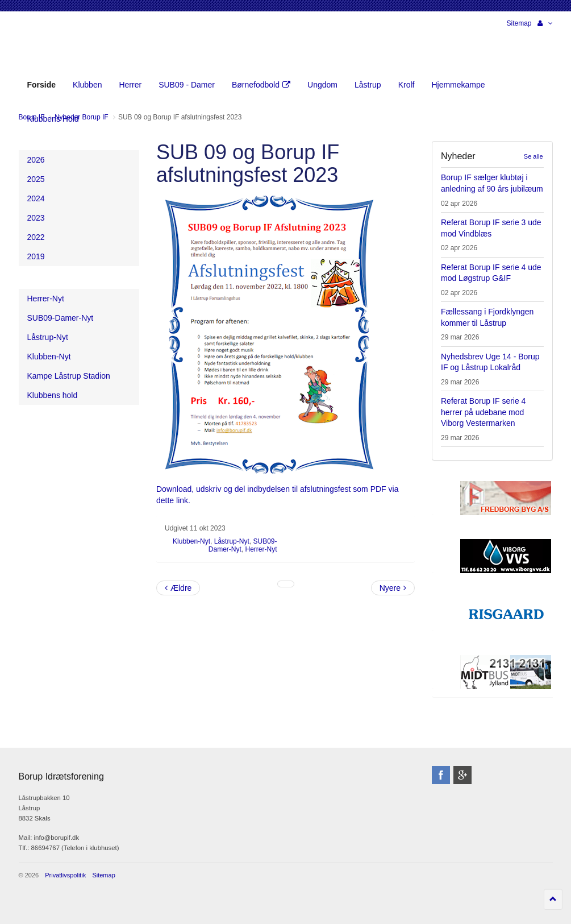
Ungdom (322, 85)
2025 (36, 179)
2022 (36, 237)
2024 (36, 198)
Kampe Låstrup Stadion (69, 376)
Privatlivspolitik (65, 875)
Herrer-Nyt (261, 549)
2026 (36, 160)
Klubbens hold (53, 395)
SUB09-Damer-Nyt (61, 318)
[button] (545, 23)
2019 (36, 256)
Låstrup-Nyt (232, 541)
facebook (441, 775)
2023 (36, 218)
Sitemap (519, 23)
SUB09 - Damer (187, 85)
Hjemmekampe (458, 85)
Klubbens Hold (53, 119)
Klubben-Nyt (191, 541)
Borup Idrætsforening (41, 45)
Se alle (534, 156)
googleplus (462, 775)
